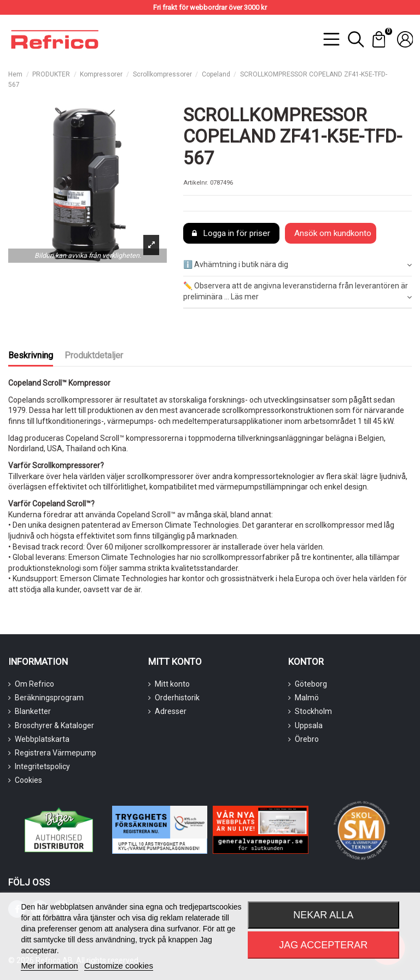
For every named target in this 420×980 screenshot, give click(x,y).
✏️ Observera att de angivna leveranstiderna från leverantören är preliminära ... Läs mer (297, 292)
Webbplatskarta (42, 739)
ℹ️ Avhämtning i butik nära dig (297, 265)
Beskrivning (31, 355)
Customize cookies (119, 966)
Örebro (307, 739)
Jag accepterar (323, 945)
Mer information (49, 966)
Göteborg (311, 684)
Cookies (28, 780)
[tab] (297, 266)
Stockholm (313, 711)
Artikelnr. (196, 183)
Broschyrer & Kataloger (54, 725)
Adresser (171, 711)
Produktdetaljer (94, 355)
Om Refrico (34, 684)
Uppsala (309, 725)
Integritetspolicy (42, 766)
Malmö (307, 698)
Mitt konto (172, 684)
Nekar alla (323, 915)
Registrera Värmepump (56, 753)
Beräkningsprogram (49, 698)
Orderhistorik (177, 698)
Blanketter (33, 711)
